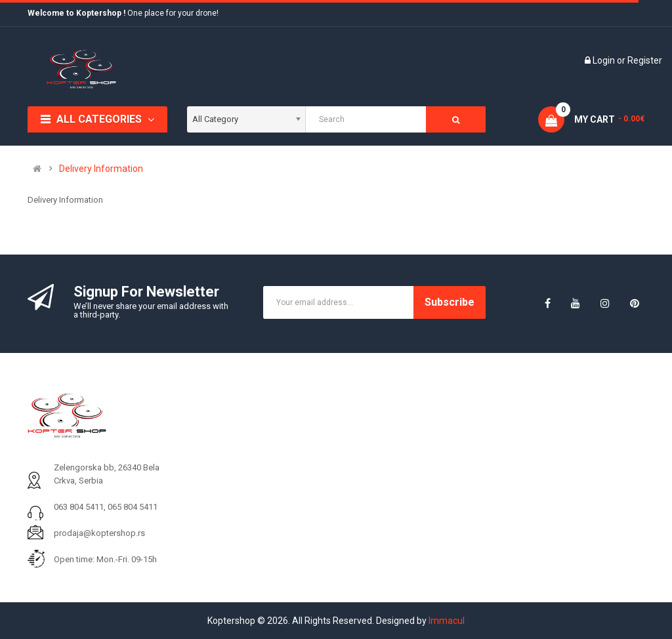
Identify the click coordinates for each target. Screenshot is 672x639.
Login (605, 60)
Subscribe (450, 302)
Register (645, 60)
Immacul (447, 621)
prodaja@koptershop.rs (99, 533)
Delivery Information (101, 169)
